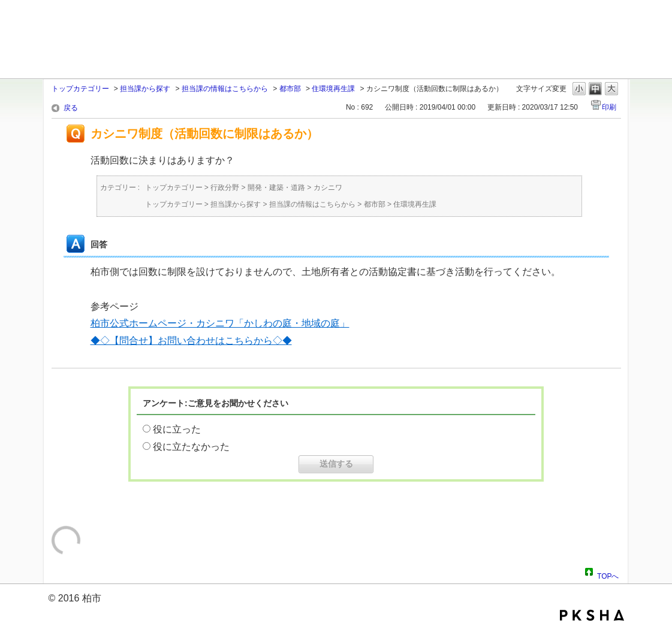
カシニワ (328, 188)
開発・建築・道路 (276, 188)
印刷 (609, 107)
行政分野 (225, 188)
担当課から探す (145, 89)
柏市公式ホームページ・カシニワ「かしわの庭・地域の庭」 (220, 323)
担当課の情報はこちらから (225, 89)
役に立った (177, 429)
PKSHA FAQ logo (592, 615)
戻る (71, 108)
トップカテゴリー (80, 89)
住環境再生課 (333, 89)
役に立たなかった (191, 447)
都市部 (290, 89)
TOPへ (608, 574)
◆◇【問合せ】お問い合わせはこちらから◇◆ (191, 341)
